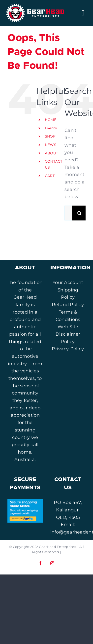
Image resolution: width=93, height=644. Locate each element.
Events (51, 128)
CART (50, 176)
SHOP (50, 136)
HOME (51, 120)
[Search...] (68, 213)
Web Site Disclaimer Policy (68, 334)
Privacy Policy (68, 349)
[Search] (80, 213)
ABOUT (51, 153)
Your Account (68, 283)
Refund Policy (68, 305)
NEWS (51, 145)
